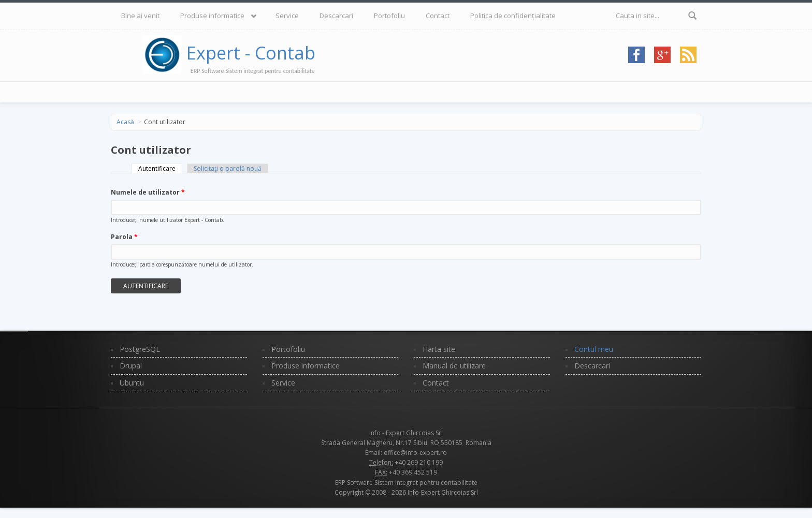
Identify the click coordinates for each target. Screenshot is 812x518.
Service (287, 16)
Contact (438, 16)
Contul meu (594, 349)
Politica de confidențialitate (513, 16)
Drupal (131, 366)
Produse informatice (212, 16)
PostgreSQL (140, 349)
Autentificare (160, 168)
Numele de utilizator (148, 192)
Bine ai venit (140, 16)
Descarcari (336, 16)
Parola (124, 237)
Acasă (125, 122)
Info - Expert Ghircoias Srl (406, 433)
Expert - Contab (251, 53)
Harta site (439, 349)
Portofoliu (389, 16)
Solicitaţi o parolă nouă (228, 168)
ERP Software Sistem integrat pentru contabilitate (406, 483)
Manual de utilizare (454, 366)
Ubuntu (132, 383)
